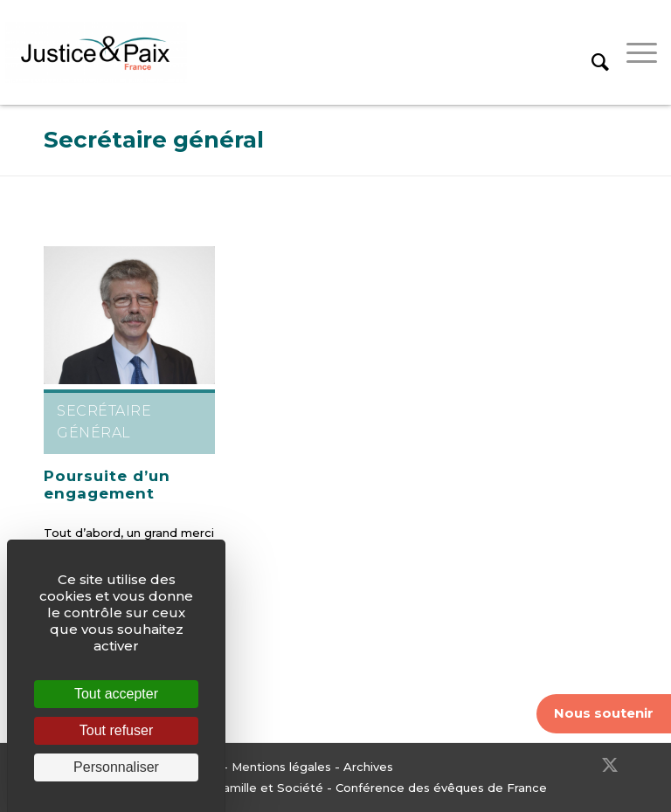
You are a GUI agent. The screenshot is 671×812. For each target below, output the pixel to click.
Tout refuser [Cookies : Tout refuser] (116, 730)
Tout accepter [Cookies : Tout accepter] (116, 694)
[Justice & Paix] (96, 52)
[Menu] (633, 52)
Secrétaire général (154, 140)
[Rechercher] (591, 52)
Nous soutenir (604, 713)
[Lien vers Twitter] (610, 765)
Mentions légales (281, 767)
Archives (368, 767)
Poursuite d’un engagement (107, 485)
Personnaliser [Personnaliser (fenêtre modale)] (116, 767)
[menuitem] (591, 52)
